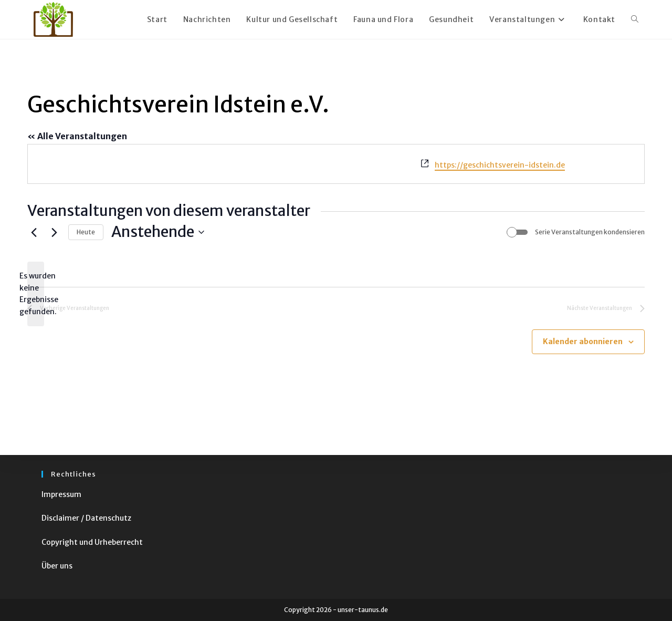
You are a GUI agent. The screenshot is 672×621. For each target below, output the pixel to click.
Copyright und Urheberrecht (92, 542)
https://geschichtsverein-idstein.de (500, 165)
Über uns (57, 566)
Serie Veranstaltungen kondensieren (590, 232)
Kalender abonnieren (583, 341)
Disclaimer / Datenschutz (86, 518)
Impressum (61, 494)
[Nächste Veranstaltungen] (54, 232)
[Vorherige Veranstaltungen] (34, 232)
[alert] (36, 294)
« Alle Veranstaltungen (77, 136)
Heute (86, 232)
